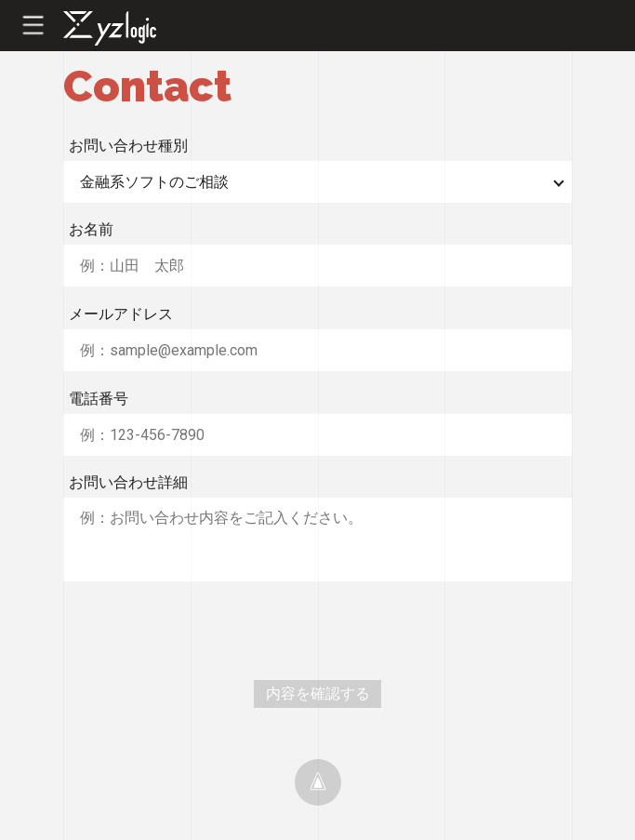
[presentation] (205, 631)
